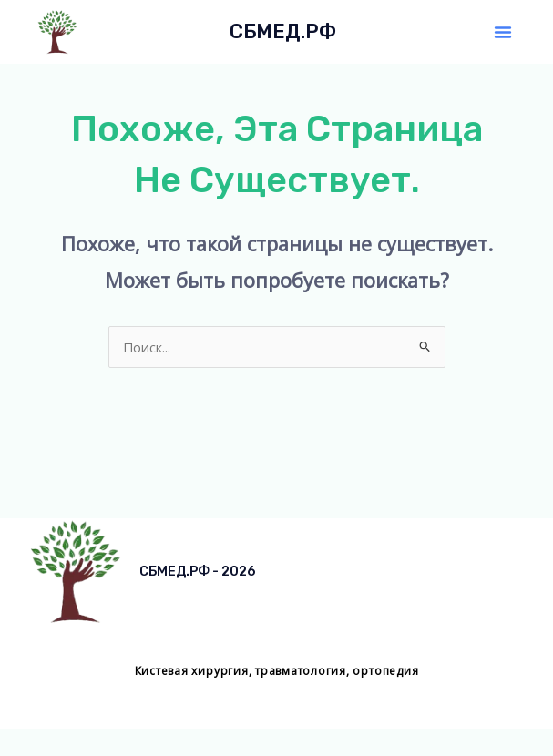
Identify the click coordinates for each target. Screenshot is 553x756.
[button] (503, 32)
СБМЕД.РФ (283, 31)
